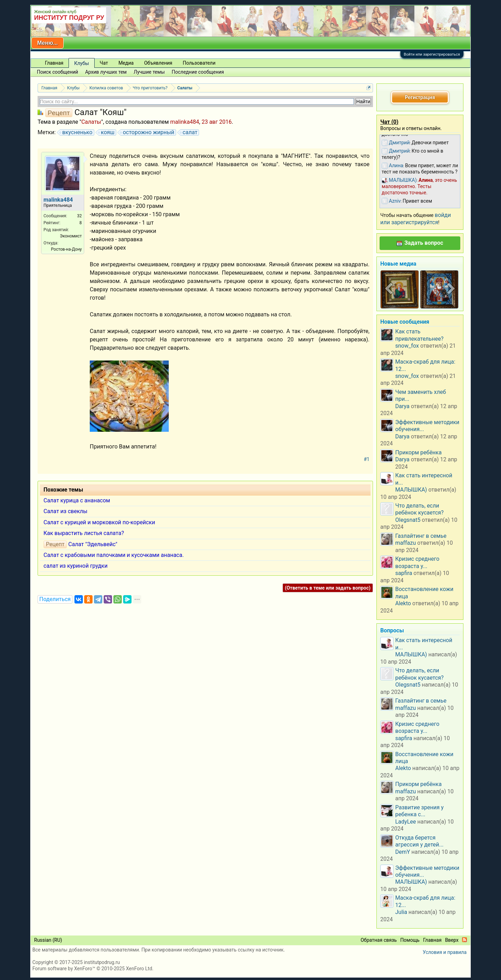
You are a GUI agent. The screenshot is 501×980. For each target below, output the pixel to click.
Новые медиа (398, 264)
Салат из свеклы (65, 511)
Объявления (158, 63)
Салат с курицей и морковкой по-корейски (99, 522)
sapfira (404, 573)
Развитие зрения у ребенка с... (419, 811)
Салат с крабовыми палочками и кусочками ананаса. (114, 555)
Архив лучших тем (106, 72)
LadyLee (406, 822)
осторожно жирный (148, 132)
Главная (54, 63)
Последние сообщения (198, 72)
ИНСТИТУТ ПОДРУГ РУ (69, 18)
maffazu (405, 543)
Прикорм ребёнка (418, 452)
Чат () (389, 122)
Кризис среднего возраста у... (417, 562)
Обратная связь (379, 940)
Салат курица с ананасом (77, 500)
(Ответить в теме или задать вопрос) (328, 588)
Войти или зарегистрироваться (432, 54)
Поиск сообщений (58, 72)
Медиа (126, 63)
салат (189, 132)
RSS (464, 940)
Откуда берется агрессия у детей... (419, 841)
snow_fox (407, 346)
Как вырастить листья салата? (84, 533)
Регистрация (420, 97)
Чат (104, 63)
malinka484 (185, 122)
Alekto (403, 603)
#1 (367, 459)
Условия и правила (445, 952)
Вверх (452, 940)
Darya (402, 406)
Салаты (91, 122)
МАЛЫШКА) (411, 490)
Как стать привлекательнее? (419, 335)
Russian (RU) (48, 940)
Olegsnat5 (408, 520)
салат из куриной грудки (75, 566)
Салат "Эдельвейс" (93, 544)
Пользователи (199, 63)
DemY (403, 852)
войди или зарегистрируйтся (416, 218)
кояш (107, 132)
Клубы (81, 63)
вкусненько (76, 132)
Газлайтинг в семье (421, 536)
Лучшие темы (149, 72)
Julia (401, 912)
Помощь (410, 940)
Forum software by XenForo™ (93, 969)
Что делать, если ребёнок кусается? (419, 509)
